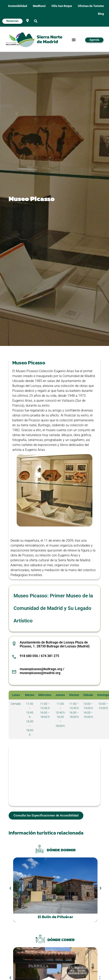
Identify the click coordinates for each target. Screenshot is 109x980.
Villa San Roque (62, 6)
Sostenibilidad (18, 6)
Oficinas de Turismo (91, 6)
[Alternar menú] (74, 40)
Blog (101, 14)
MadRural (39, 6)
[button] (36, 21)
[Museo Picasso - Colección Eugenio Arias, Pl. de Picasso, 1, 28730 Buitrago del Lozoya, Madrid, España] (54, 775)
